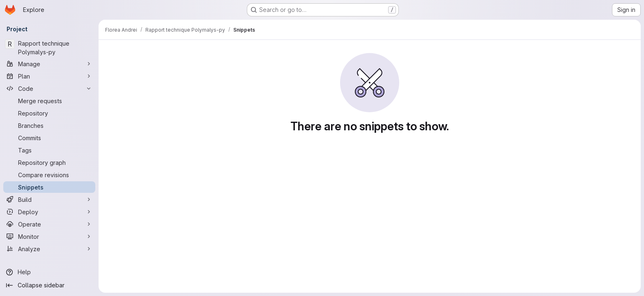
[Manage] (49, 64)
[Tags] (49, 150)
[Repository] (49, 113)
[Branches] (49, 125)
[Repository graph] (49, 162)
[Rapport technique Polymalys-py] (49, 48)
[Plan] (49, 76)
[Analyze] (49, 249)
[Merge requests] (49, 101)
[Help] (49, 272)
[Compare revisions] (49, 175)
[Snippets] (49, 187)
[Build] (49, 199)
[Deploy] (49, 212)
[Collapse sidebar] (49, 285)
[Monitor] (49, 236)
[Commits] (49, 138)
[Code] (49, 88)
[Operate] (49, 224)
